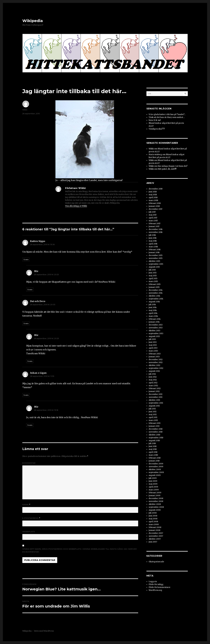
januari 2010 (154, 461)
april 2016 (153, 244)
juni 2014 (153, 307)
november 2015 (156, 258)
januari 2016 (154, 252)
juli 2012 (152, 374)
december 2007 (156, 533)
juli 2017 (152, 212)
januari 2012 (154, 391)
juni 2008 (153, 516)
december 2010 (156, 429)
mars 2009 (154, 490)
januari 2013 (154, 357)
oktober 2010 (154, 435)
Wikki (25, 110)
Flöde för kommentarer (160, 587)
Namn (26, 505)
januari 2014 (154, 322)
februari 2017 (155, 224)
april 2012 (153, 383)
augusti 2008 (155, 510)
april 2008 (153, 522)
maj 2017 (153, 215)
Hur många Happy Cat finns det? (173, 166)
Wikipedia (33, 21)
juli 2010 (152, 443)
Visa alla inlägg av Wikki (76, 206)
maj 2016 (153, 241)
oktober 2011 (154, 400)
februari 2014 (155, 319)
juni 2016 (153, 238)
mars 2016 (153, 247)
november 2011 (155, 397)
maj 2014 (153, 310)
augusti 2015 (154, 267)
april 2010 (153, 452)
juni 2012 (153, 377)
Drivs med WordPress (44, 631)
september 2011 (156, 403)
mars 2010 (153, 455)
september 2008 (156, 507)
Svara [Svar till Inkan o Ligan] (26, 395)
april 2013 (153, 348)
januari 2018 (154, 206)
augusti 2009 (155, 475)
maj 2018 (153, 195)
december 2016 (156, 229)
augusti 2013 (154, 336)
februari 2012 (155, 388)
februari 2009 (155, 493)
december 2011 (155, 394)
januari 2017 (154, 226)
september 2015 (156, 264)
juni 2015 (153, 273)
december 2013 (156, 325)
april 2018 (153, 198)
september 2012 (156, 368)
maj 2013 (153, 345)
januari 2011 (154, 426)
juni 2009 (153, 481)
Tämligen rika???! (157, 129)
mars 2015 (153, 281)
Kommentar (29, 463)
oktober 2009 (155, 469)
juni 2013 (153, 342)
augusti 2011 (154, 406)
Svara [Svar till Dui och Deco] (26, 323)
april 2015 (153, 279)
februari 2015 (155, 284)
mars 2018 (153, 200)
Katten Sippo (38, 241)
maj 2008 (153, 519)
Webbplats (29, 532)
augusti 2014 (154, 302)
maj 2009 (153, 484)
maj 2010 (153, 449)
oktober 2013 (154, 331)
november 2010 (156, 432)
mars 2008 (154, 524)
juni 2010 (153, 446)
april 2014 (153, 313)
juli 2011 (152, 409)
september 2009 (156, 472)
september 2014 (156, 299)
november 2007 (156, 536)
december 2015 (156, 255)
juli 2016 (152, 235)
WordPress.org (155, 590)
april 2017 (153, 218)
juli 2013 (152, 339)
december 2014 (156, 290)
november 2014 (156, 293)
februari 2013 (155, 354)
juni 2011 (153, 412)
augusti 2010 (154, 441)
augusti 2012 (154, 371)
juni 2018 (153, 192)
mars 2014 (153, 316)
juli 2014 (152, 305)
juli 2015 (152, 270)
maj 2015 (153, 276)
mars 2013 (153, 351)
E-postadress (31, 518)
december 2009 (156, 464)
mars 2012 (153, 386)
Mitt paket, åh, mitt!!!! (167, 169)
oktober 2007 (155, 539)
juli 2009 (153, 478)
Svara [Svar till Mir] (30, 289)
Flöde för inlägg (156, 584)
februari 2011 (155, 423)
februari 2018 (155, 203)
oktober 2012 (154, 365)
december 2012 (156, 360)
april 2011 (153, 417)
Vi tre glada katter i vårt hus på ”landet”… (167, 114)
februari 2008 (155, 527)
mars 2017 (153, 221)
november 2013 (156, 328)
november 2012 (156, 362)
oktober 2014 (154, 296)
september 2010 (156, 438)
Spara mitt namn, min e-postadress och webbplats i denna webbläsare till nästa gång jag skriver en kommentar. (80, 550)
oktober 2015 (154, 261)
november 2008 (156, 501)
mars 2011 (153, 420)
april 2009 (153, 487)
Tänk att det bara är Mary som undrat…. (167, 117)
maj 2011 (153, 415)
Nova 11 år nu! (155, 120)
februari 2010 (155, 458)
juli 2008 (153, 513)
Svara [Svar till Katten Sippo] (26, 259)
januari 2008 (154, 530)
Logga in (153, 582)
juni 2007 (153, 542)
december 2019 (156, 189)
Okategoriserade (156, 562)
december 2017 (155, 209)
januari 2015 (154, 287)
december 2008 (156, 498)
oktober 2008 (155, 504)
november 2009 (156, 467)
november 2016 (156, 232)
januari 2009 (154, 496)
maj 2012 (153, 380)
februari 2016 (155, 250)
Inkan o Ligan (38, 373)
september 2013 (156, 334)
